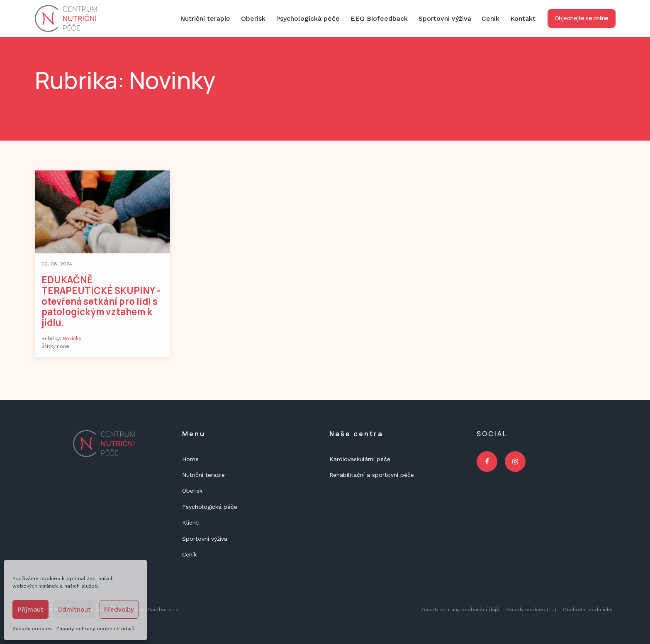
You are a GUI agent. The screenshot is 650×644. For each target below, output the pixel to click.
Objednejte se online (582, 18)
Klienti (191, 522)
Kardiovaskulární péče (360, 459)
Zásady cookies (32, 629)
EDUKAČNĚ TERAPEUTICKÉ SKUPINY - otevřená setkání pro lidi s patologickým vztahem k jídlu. (101, 301)
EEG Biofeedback (379, 18)
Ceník (491, 18)
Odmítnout (74, 610)
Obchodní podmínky (588, 610)
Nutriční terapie (205, 18)
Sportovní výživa (445, 18)
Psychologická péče (308, 18)
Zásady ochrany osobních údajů (95, 629)
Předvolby (119, 610)
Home (190, 459)
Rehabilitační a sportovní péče (372, 475)
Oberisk (253, 18)
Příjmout (31, 610)
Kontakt (523, 18)
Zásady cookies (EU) (531, 610)
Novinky (72, 338)
